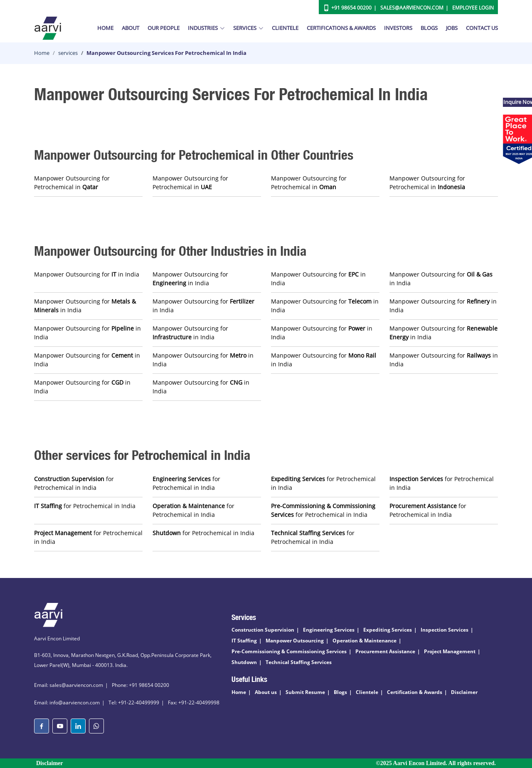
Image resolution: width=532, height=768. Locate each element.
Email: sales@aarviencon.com (69, 685)
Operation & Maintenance (365, 641)
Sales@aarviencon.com (412, 8)
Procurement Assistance (385, 651)
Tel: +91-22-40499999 (134, 703)
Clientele (285, 28)
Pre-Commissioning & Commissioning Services (289, 651)
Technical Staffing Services (299, 662)
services (68, 53)
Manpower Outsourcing (295, 641)
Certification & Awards (415, 692)
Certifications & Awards (341, 28)
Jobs (452, 28)
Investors (398, 28)
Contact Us (482, 28)
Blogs (429, 28)
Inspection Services (445, 630)
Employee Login (473, 8)
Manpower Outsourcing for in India (87, 274)
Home (105, 28)
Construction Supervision (263, 630)
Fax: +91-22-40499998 (194, 703)
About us (266, 692)
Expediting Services (388, 630)
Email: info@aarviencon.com (67, 703)
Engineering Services (329, 630)
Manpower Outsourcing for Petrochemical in (72, 183)
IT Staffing (244, 641)
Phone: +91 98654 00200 (140, 685)
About (131, 28)
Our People (164, 28)
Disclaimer (464, 692)
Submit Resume (305, 692)
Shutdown (244, 662)
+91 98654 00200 (351, 8)
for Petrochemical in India (74, 483)
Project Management (450, 651)
